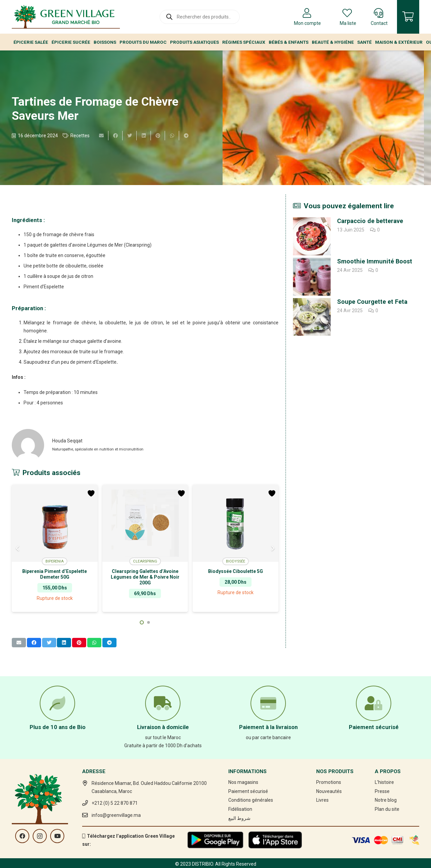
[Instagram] (40, 836)
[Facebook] (22, 836)
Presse (382, 791)
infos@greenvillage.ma (116, 815)
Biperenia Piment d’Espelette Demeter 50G (55, 574)
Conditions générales (251, 800)
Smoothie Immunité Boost (375, 261)
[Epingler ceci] (158, 136)
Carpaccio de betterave (370, 221)
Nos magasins (243, 782)
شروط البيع (239, 818)
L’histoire (384, 782)
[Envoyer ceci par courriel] (101, 136)
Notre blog (386, 800)
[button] (142, 622)
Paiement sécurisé (248, 791)
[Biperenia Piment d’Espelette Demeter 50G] (55, 523)
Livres (322, 800)
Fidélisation (240, 809)
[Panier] (408, 17)
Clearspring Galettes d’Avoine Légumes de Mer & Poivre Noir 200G (145, 577)
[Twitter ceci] (130, 136)
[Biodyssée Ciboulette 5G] (236, 523)
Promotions (329, 782)
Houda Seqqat (67, 441)
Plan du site (387, 809)
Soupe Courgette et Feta (372, 302)
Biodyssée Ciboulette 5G (236, 571)
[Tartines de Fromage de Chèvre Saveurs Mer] (323, 118)
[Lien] (66, 17)
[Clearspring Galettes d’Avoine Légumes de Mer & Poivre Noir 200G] (145, 523)
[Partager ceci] (115, 136)
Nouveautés (329, 791)
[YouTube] (57, 836)
